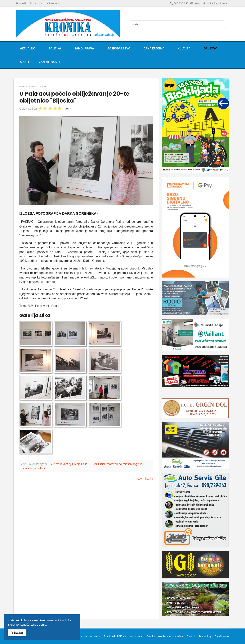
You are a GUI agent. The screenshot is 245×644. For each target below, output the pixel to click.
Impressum (136, 636)
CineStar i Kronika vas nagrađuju (165, 636)
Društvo (211, 48)
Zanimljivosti (49, 62)
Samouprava (84, 48)
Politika (55, 48)
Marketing (205, 636)
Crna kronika (154, 48)
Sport (25, 62)
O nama (191, 636)
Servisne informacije (88, 636)
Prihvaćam (17, 633)
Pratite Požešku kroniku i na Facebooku (39, 3)
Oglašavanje (222, 636)
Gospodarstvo (119, 48)
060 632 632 (181, 3)
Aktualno (28, 48)
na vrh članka (145, 478)
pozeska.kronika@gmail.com (210, 3)
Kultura (184, 48)
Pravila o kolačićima (115, 636)
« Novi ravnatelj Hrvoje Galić (69, 464)
